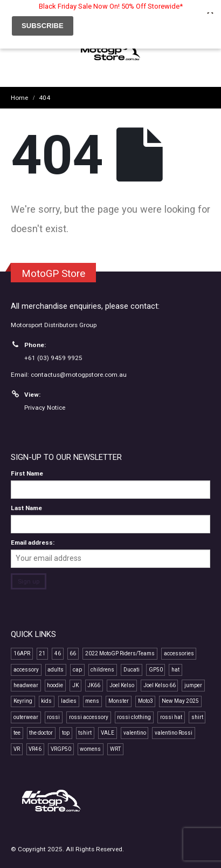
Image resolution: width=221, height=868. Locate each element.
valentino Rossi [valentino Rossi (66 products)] (174, 733)
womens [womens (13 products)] (90, 749)
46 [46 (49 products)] (58, 653)
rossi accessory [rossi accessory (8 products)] (89, 717)
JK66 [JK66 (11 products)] (94, 685)
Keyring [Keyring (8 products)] (23, 701)
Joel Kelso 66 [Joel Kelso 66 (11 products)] (160, 685)
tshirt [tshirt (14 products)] (85, 733)
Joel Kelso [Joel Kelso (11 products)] (122, 685)
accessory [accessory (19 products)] (26, 670)
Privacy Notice (45, 408)
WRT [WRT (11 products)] (115, 749)
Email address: (33, 542)
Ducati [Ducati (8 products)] (132, 670)
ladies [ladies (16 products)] (69, 701)
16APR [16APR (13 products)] (22, 653)
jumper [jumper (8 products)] (193, 685)
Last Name (26, 508)
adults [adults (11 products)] (56, 670)
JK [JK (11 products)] (75, 685)
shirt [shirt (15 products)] (197, 717)
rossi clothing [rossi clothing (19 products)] (134, 717)
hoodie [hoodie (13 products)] (55, 685)
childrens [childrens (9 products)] (102, 670)
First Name (27, 473)
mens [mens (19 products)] (92, 701)
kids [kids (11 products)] (46, 701)
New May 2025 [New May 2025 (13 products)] (180, 701)
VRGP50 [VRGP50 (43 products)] (61, 749)
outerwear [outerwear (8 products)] (26, 717)
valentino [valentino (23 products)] (135, 733)
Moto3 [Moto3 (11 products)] (146, 701)
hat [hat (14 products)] (175, 670)
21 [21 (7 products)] (42, 653)
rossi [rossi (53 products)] (53, 717)
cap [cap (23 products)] (77, 670)
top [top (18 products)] (66, 733)
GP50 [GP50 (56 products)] (156, 670)
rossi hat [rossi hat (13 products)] (171, 717)
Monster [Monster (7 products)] (119, 701)
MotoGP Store (53, 274)
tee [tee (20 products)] (17, 733)
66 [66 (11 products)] (73, 653)
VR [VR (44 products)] (17, 749)
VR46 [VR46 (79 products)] (35, 749)
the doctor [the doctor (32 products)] (41, 733)
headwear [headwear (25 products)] (26, 685)
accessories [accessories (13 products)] (179, 653)
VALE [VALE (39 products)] (108, 733)
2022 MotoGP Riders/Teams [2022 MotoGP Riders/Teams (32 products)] (120, 653)
